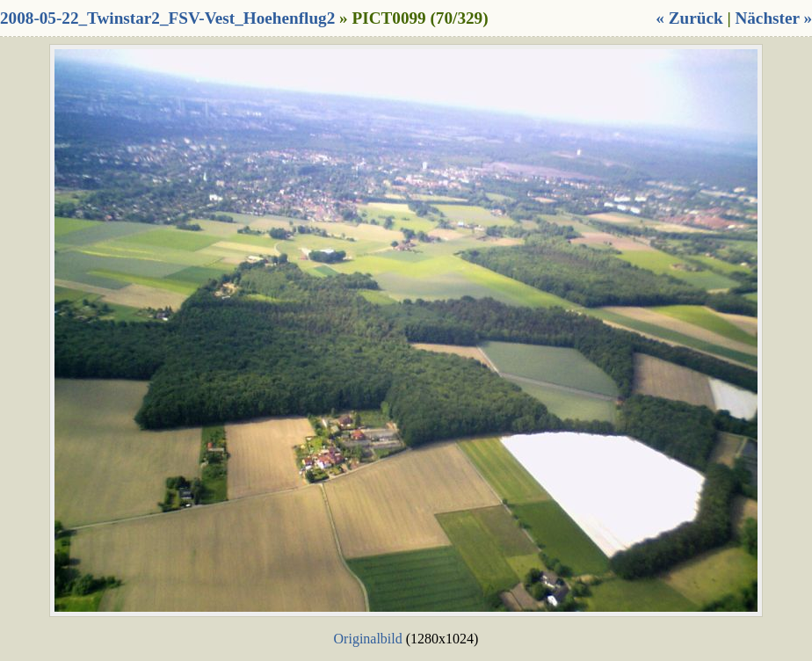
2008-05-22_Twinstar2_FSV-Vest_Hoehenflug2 (167, 18)
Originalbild (368, 639)
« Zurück (689, 18)
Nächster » (773, 18)
